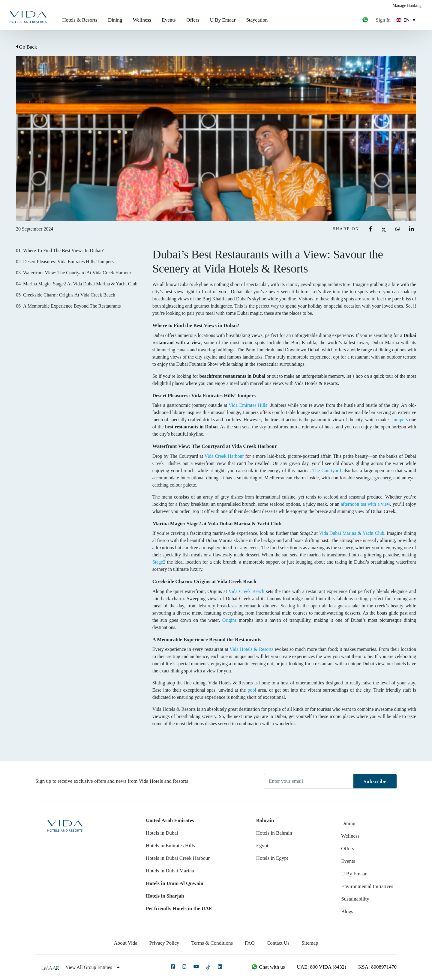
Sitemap (310, 943)
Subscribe (375, 781)
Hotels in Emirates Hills (170, 846)
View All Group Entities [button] (93, 967)
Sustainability (355, 899)
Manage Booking (407, 6)
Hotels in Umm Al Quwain (175, 883)
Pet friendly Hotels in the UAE (179, 909)
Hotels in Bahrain (274, 833)
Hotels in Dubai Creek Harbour (178, 858)
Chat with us (268, 967)
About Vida (125, 943)
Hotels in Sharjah (165, 896)
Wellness (142, 20)
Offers (193, 20)
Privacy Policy (164, 943)
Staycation (257, 20)
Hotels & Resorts (80, 20)
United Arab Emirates (170, 820)
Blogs (347, 911)
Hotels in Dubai (162, 833)
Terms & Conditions (212, 943)
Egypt (262, 846)
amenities (315, 683)
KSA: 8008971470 (377, 967)
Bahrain (265, 820)
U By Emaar (223, 20)
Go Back (26, 47)
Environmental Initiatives (367, 886)
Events (169, 20)
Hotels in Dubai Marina (170, 871)
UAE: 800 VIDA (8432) (322, 967)
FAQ (250, 943)
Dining (115, 20)
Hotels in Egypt (272, 858)
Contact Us (278, 943)
